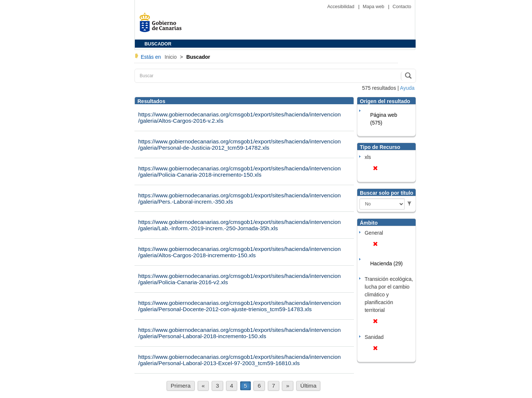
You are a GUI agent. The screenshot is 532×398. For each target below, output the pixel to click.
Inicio (171, 57)
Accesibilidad (342, 7)
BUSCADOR (158, 44)
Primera (181, 386)
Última (308, 386)
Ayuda (407, 88)
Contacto (402, 7)
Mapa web (374, 7)
